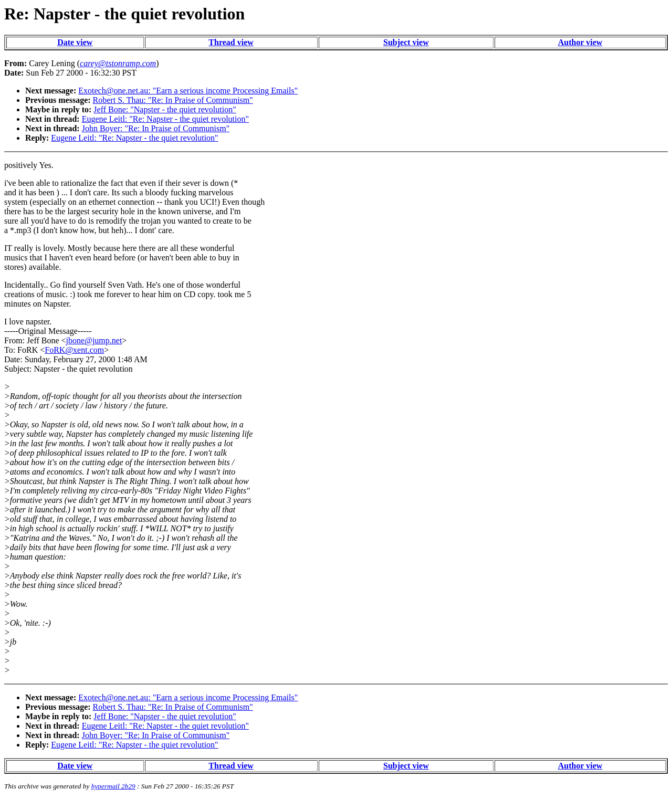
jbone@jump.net (94, 340)
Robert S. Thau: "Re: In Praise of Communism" (173, 100)
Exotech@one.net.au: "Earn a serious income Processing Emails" (188, 91)
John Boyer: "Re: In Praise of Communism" (156, 128)
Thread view (231, 42)
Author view (580, 42)
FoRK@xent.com (74, 350)
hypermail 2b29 (113, 786)
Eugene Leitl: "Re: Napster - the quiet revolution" (165, 119)
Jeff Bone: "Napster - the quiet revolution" (165, 109)
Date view (75, 42)
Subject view (406, 42)
